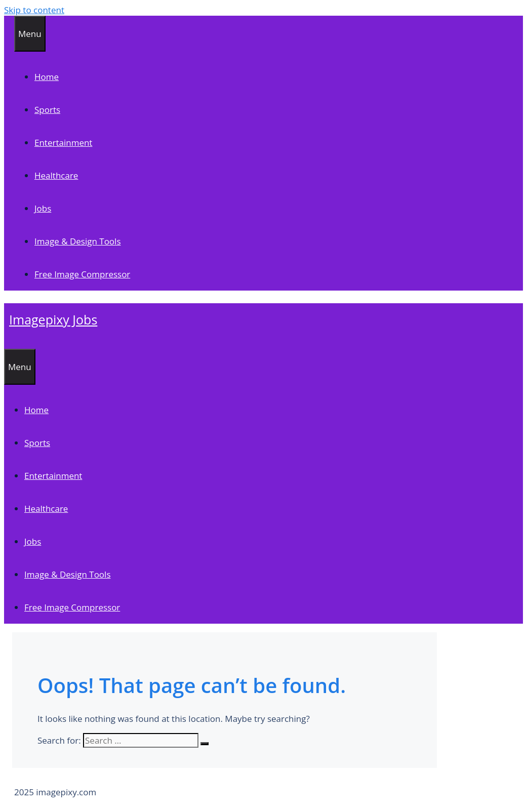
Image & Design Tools (77, 241)
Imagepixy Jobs (53, 319)
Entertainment (63, 143)
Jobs (43, 208)
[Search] (205, 744)
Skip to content (34, 10)
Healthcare (56, 175)
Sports (47, 110)
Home (47, 77)
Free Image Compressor (82, 274)
